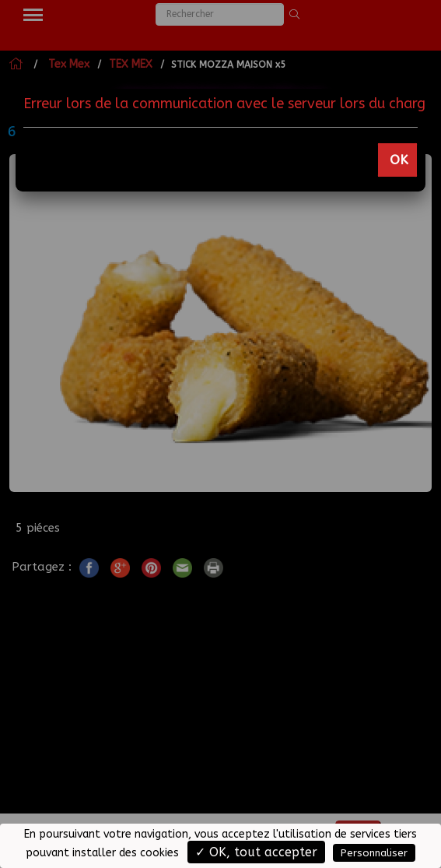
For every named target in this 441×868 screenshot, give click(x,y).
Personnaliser (374, 853)
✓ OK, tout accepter (256, 852)
